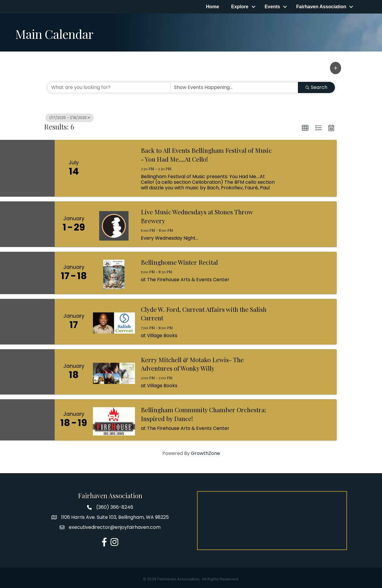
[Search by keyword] (109, 87)
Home (212, 7)
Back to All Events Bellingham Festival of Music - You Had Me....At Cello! (206, 155)
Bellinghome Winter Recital (179, 262)
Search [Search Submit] (316, 87)
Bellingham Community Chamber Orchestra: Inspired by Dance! (203, 414)
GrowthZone (205, 453)
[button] (336, 68)
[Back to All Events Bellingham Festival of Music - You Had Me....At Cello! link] (114, 169)
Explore (240, 7)
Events (272, 7)
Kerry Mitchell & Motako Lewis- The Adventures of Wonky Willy (192, 364)
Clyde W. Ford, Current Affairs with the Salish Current (204, 313)
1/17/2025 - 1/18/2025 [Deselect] (70, 118)
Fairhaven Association (321, 7)
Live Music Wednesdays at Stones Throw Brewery (197, 216)
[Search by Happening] (234, 87)
